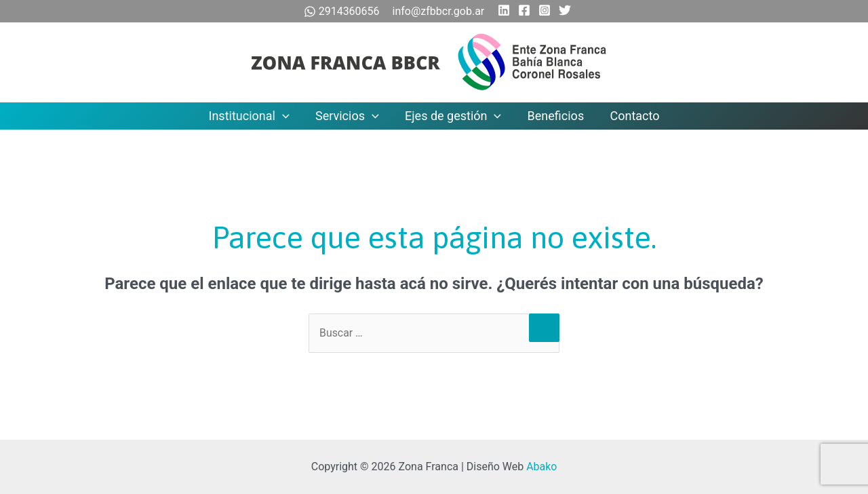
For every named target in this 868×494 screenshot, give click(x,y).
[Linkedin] (504, 10)
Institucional (252, 116)
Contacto (632, 116)
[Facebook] (524, 10)
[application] (286, 116)
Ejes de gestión (453, 116)
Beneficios (554, 116)
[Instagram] (545, 10)
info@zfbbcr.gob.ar (439, 11)
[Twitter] (565, 10)
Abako (541, 467)
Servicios (349, 116)
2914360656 (343, 11)
